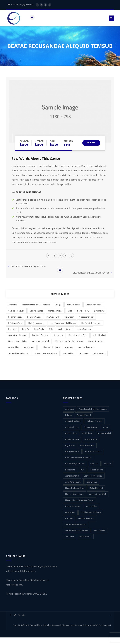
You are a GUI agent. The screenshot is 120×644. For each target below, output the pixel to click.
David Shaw (99, 317)
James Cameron (84, 336)
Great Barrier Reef (86, 323)
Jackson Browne (65, 336)
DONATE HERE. (40, 600)
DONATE (90, 156)
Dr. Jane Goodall (15, 323)
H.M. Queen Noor (15, 330)
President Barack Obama (50, 354)
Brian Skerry (25, 573)
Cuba (70, 317)
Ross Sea (69, 354)
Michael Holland (99, 342)
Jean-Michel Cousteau (17, 342)
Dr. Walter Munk (53, 323)
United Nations (99, 360)
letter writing (58, 342)
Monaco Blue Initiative (17, 348)
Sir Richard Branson (86, 354)
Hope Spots (39, 336)
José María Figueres (40, 342)
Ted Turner (84, 360)
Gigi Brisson (69, 323)
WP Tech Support (103, 632)
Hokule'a (25, 336)
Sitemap (66, 632)
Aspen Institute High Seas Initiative (36, 311)
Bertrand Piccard (74, 311)
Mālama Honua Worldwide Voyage (69, 348)
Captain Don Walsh (94, 311)
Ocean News (29, 354)
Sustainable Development (19, 360)
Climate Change (36, 317)
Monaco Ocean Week (41, 348)
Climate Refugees (55, 317)
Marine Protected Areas (78, 342)
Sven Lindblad (68, 360)
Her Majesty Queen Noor (91, 330)
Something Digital (27, 587)
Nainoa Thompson (96, 348)
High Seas (12, 336)
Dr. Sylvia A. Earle (34, 323)
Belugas (58, 311)
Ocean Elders (14, 354)
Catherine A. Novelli (16, 317)
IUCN (51, 336)
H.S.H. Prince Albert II (36, 330)
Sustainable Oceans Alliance (46, 360)
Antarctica (13, 311)
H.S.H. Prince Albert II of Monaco (63, 330)
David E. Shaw (83, 317)
